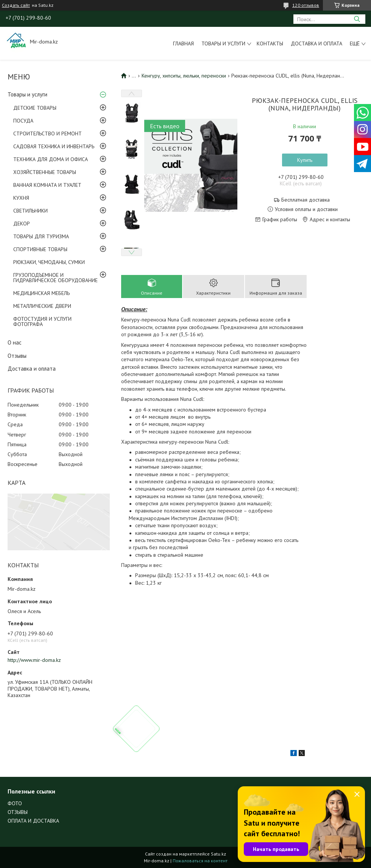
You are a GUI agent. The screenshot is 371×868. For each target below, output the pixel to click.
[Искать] (357, 19)
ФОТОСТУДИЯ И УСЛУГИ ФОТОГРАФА (42, 321)
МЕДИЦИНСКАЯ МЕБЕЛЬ (41, 293)
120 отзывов (306, 5)
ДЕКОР (22, 224)
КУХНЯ (21, 198)
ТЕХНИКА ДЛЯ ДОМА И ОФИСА (51, 159)
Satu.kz (218, 854)
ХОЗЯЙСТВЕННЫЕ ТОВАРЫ (45, 172)
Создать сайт (16, 5)
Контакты (270, 43)
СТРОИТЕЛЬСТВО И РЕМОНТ (48, 134)
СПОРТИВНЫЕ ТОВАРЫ (40, 249)
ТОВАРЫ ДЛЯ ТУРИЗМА (41, 236)
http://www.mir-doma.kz (34, 660)
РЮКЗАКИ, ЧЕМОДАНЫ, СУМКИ (49, 262)
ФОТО (15, 803)
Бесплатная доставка (306, 200)
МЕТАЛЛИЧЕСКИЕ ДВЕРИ (42, 306)
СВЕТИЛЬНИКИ (30, 211)
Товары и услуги (223, 43)
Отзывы (17, 356)
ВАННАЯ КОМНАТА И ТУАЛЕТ (47, 185)
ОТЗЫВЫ (18, 812)
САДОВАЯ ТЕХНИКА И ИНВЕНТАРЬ (54, 146)
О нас (15, 342)
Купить (305, 160)
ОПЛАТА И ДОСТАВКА (33, 821)
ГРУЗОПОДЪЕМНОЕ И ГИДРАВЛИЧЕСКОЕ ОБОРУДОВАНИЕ (55, 278)
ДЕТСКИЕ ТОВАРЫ (35, 108)
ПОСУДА (23, 121)
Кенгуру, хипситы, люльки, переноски (184, 76)
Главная (183, 43)
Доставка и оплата (316, 43)
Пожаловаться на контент (200, 861)
